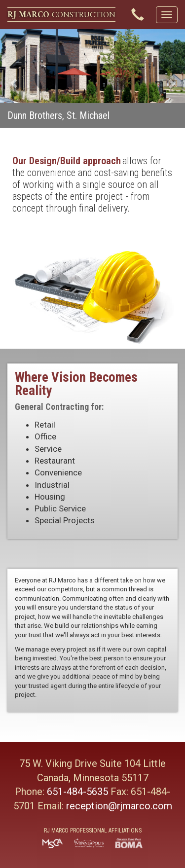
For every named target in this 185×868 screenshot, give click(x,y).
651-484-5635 (77, 792)
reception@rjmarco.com (119, 806)
